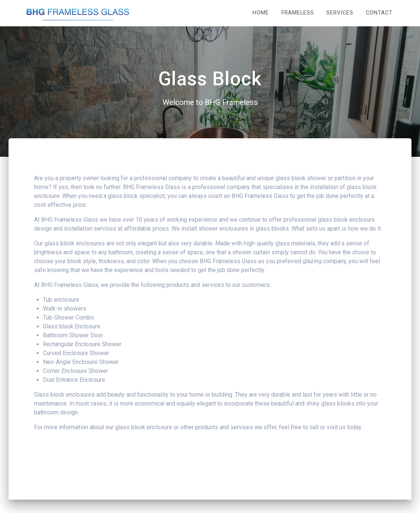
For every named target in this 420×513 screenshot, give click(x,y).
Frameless (298, 13)
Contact (379, 13)
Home (261, 13)
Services (340, 13)
